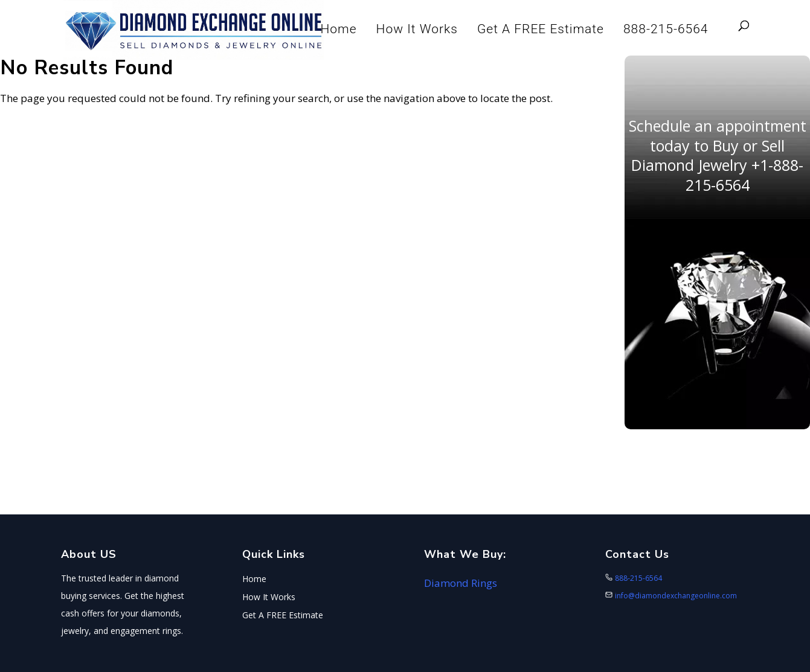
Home (339, 29)
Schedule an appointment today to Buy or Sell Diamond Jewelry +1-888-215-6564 (718, 155)
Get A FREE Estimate (541, 29)
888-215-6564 (666, 29)
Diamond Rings (461, 583)
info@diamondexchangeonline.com (676, 596)
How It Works (417, 29)
